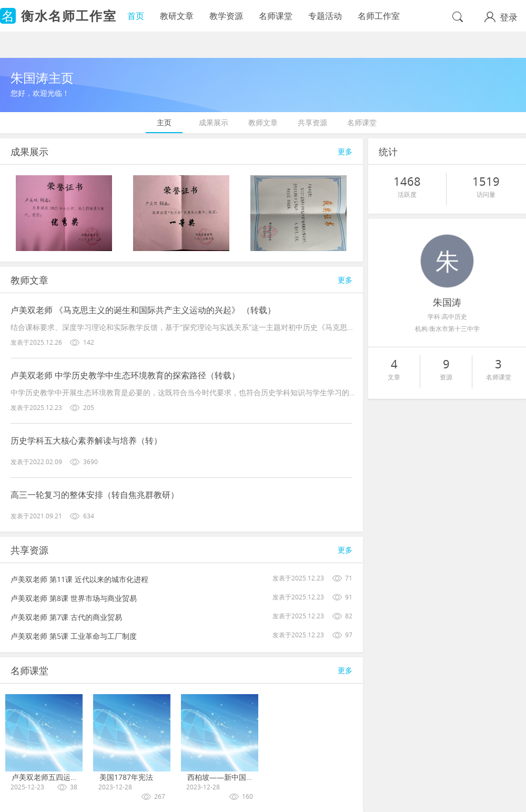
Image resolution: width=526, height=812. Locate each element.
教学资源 (226, 16)
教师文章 (263, 122)
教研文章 (177, 16)
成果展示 (214, 122)
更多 (345, 151)
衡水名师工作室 (69, 16)
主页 (164, 122)
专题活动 (325, 16)
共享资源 (312, 122)
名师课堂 (276, 16)
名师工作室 (379, 16)
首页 (136, 16)
